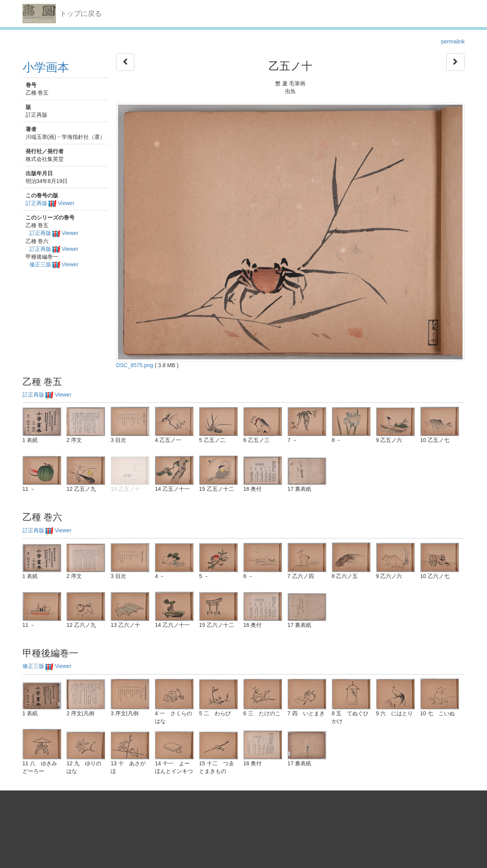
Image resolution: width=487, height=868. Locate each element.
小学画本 (46, 67)
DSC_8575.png (135, 365)
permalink (453, 41)
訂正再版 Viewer (50, 203)
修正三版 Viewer (54, 264)
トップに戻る (81, 14)
